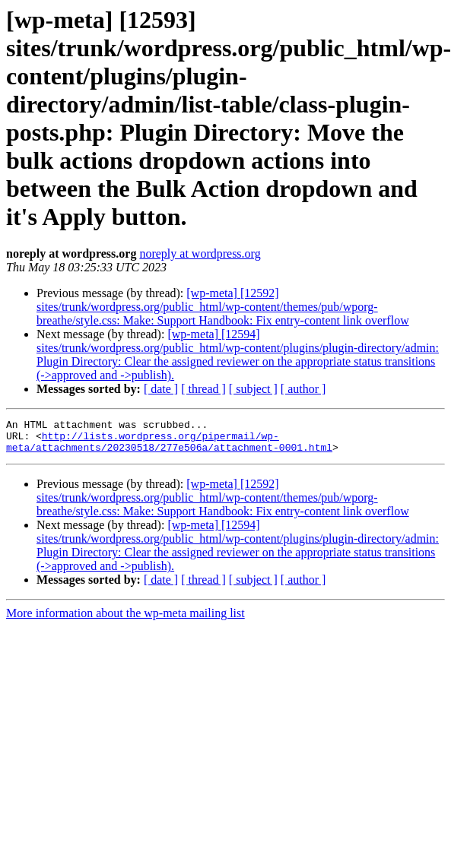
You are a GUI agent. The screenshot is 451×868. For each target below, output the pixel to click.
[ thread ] (203, 389)
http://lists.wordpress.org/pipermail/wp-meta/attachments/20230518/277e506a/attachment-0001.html (169, 447)
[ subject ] (253, 389)
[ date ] (161, 389)
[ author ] (303, 389)
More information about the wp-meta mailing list (125, 620)
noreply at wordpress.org (200, 253)
